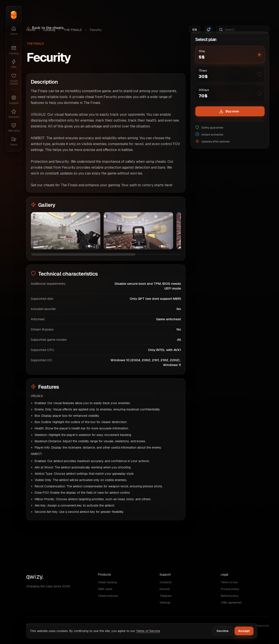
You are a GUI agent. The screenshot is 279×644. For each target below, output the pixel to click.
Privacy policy (230, 589)
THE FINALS (72, 11)
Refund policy (230, 596)
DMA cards (105, 589)
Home (31, 11)
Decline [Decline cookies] (223, 631)
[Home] (14, 15)
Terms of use (229, 582)
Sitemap (165, 602)
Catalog (49, 11)
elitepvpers (262, 626)
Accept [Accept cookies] (244, 631)
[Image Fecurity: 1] (66, 231)
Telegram (166, 596)
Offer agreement (231, 602)
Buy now (229, 111)
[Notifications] (208, 11)
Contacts (166, 582)
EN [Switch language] (195, 11)
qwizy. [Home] (35, 576)
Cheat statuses (108, 596)
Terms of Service (148, 631)
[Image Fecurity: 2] (138, 231)
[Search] (246, 11)
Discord (165, 589)
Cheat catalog (107, 582)
